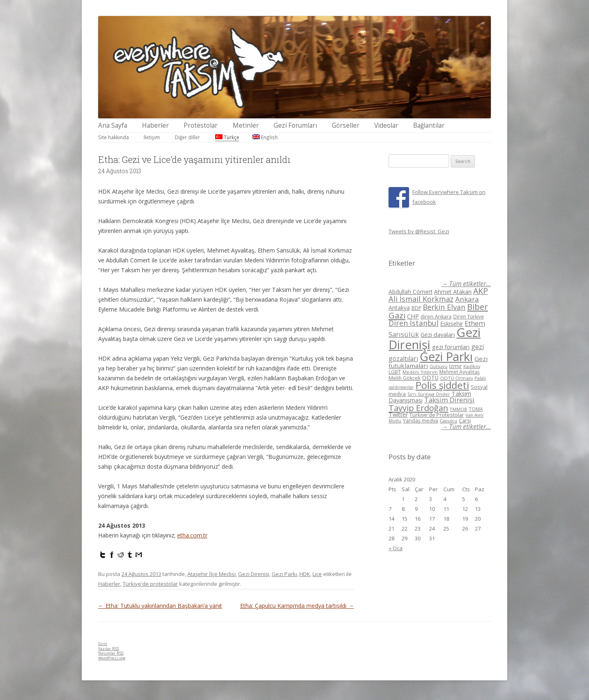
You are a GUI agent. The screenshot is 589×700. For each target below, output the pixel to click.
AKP (481, 291)
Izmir (455, 366)
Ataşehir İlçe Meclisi (211, 574)
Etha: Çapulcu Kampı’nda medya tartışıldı (297, 606)
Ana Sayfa (113, 125)
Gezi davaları (438, 335)
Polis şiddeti (442, 385)
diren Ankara (436, 317)
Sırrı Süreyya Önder (429, 394)
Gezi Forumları (295, 125)
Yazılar (109, 649)
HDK (305, 574)
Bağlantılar (429, 125)
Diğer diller (187, 137)
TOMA (476, 409)
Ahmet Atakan (453, 292)
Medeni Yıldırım (420, 372)
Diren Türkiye (469, 316)
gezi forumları (451, 347)
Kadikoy (472, 366)
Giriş (103, 644)
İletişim (152, 137)
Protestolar (201, 125)
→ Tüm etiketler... (466, 284)
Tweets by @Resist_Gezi (419, 231)
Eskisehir (452, 324)
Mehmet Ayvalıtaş (460, 372)
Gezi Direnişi (254, 574)
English (265, 137)
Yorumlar (111, 653)
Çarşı (465, 420)
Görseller (346, 125)
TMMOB (459, 409)
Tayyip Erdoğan (418, 408)
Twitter (398, 414)
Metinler (246, 125)
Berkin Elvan (444, 307)
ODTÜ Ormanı (456, 378)
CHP (413, 316)
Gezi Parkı (284, 574)
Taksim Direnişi (449, 400)
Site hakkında (114, 137)
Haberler (155, 125)
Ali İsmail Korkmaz (421, 299)
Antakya (399, 308)
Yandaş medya (420, 421)
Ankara (467, 299)
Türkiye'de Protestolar (437, 415)
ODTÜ (430, 378)
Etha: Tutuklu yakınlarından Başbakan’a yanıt (160, 606)
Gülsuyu (438, 366)
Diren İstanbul (414, 323)
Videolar (386, 125)
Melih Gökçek (405, 378)
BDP (416, 308)
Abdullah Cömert (410, 292)
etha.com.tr (192, 535)
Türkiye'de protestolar (150, 584)
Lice (317, 574)
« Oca (396, 548)
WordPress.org (112, 658)
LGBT (395, 372)
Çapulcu (448, 421)
